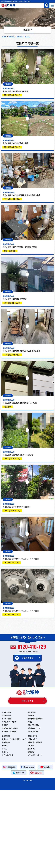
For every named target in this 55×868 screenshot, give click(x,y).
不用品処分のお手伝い (10, 728)
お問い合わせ (27, 701)
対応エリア (32, 749)
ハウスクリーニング (9, 722)
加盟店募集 (6, 736)
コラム (4, 749)
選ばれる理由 (7, 712)
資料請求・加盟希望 (35, 742)
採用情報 (31, 752)
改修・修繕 (32, 712)
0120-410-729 (28, 647)
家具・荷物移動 (33, 725)
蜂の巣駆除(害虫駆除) (35, 719)
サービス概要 (7, 719)
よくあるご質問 (7, 755)
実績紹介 (5, 745)
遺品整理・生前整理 (9, 732)
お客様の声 (6, 742)
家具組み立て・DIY (34, 728)
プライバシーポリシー (36, 755)
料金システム (7, 716)
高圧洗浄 (31, 716)
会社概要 (31, 745)
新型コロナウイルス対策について (14, 739)
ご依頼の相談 (47, 5)
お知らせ (5, 752)
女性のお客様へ (33, 732)
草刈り (30, 722)
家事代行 (5, 725)
